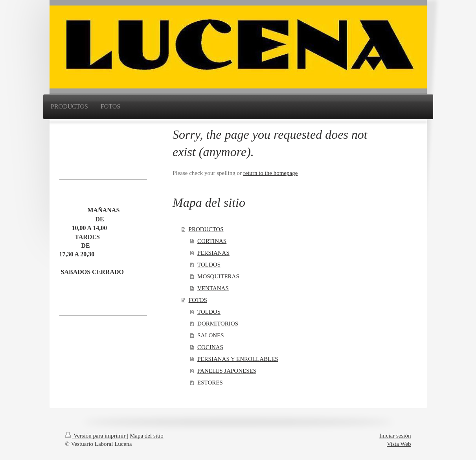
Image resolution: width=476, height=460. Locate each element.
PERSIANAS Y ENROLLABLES (238, 359)
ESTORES (210, 383)
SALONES (211, 335)
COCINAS (210, 347)
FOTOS (198, 300)
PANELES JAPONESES (227, 371)
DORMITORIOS (218, 324)
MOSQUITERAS (218, 276)
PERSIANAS (213, 253)
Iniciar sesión (395, 436)
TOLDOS (209, 265)
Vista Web (399, 444)
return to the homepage (271, 173)
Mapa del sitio (147, 436)
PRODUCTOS (206, 229)
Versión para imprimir (96, 436)
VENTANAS (213, 288)
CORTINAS (212, 241)
